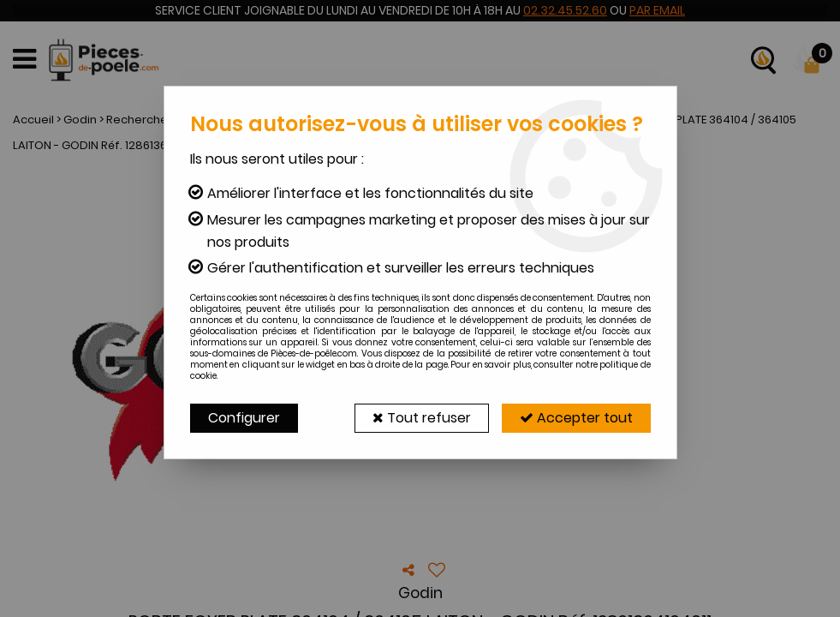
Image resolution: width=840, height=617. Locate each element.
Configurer (244, 418)
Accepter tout (576, 418)
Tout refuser (422, 418)
